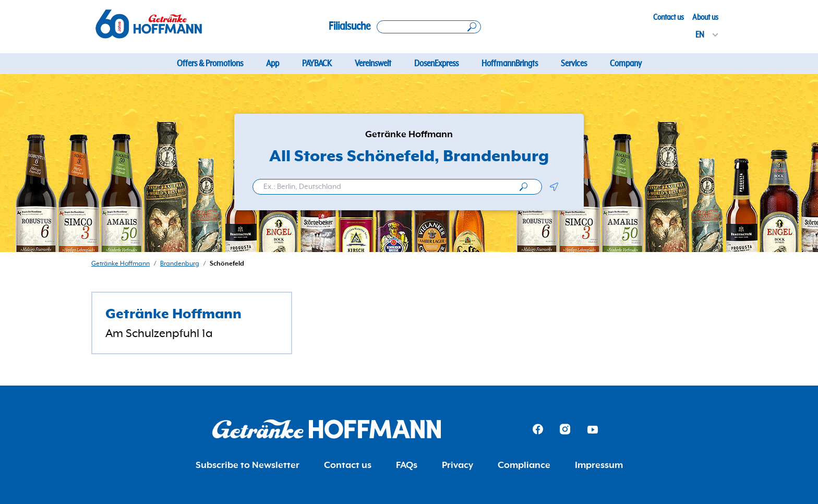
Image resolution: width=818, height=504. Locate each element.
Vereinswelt (373, 64)
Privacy (458, 465)
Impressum (599, 465)
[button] (554, 187)
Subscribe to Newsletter (248, 465)
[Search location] (429, 27)
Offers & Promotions (210, 64)
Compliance (524, 465)
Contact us (669, 17)
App (273, 64)
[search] (524, 187)
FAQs (407, 465)
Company (626, 64)
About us (705, 17)
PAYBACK (317, 64)
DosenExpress (436, 64)
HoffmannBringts (510, 64)
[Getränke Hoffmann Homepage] (327, 429)
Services (574, 64)
